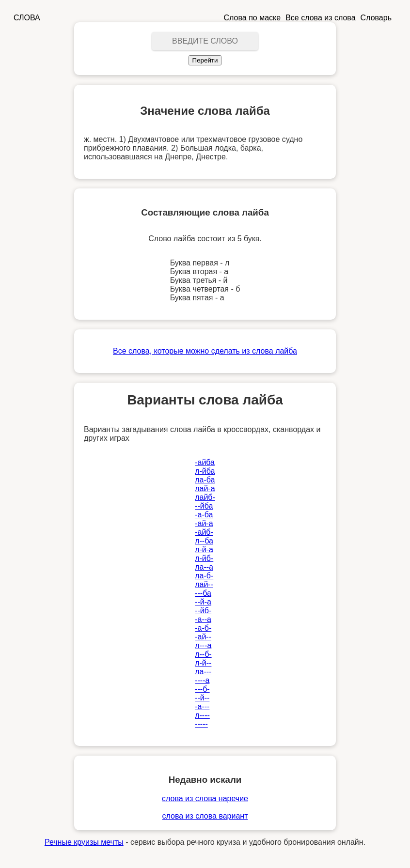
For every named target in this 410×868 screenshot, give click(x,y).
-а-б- (203, 628)
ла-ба (205, 480)
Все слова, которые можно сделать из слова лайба (205, 351)
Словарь (376, 18)
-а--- (202, 706)
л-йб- (204, 558)
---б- (202, 689)
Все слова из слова (320, 18)
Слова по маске (252, 18)
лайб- (205, 497)
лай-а (205, 488)
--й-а (203, 602)
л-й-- (203, 663)
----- (201, 724)
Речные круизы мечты (84, 842)
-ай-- (203, 637)
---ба (203, 593)
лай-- (204, 584)
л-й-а (204, 550)
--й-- (202, 698)
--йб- (203, 611)
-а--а (203, 619)
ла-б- (204, 576)
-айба (205, 462)
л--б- (203, 654)
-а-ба (204, 515)
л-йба (205, 471)
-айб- (204, 532)
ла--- (203, 672)
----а (202, 680)
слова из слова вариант (205, 816)
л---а (203, 645)
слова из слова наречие (205, 798)
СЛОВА (27, 18)
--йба (204, 506)
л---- (202, 715)
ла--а (204, 567)
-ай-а (204, 523)
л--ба (204, 541)
